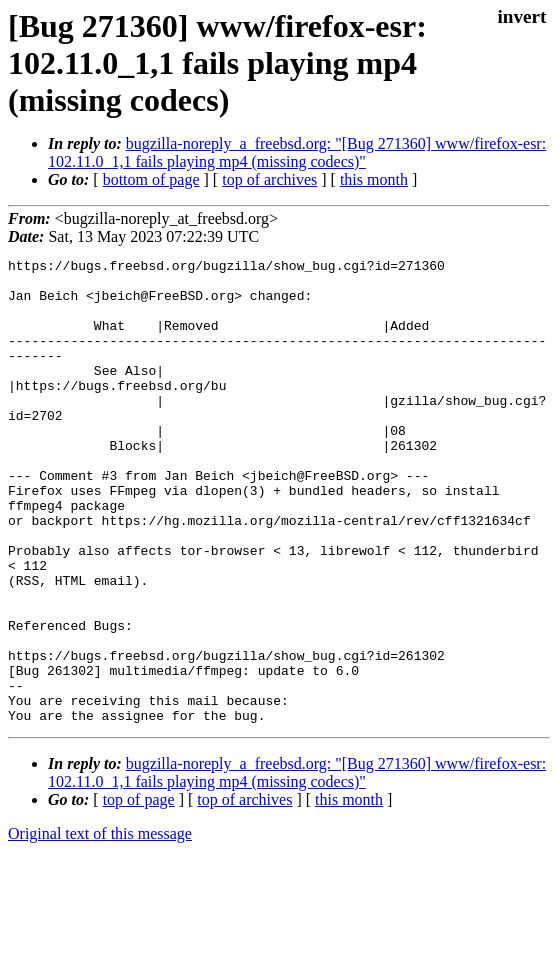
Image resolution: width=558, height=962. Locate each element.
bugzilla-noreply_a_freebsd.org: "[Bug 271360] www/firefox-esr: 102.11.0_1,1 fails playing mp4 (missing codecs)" (297, 152)
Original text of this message (100, 926)
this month (374, 179)
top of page (139, 892)
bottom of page (151, 179)
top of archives (269, 179)
